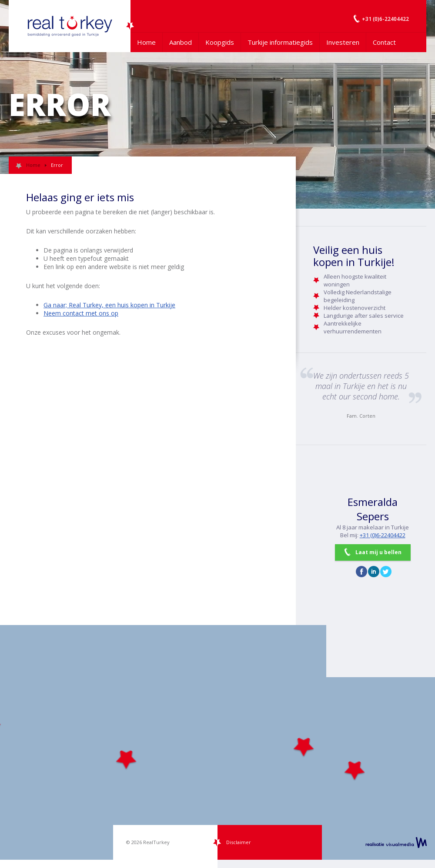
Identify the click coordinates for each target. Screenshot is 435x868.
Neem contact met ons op (81, 313)
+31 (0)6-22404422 (383, 535)
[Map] (217, 742)
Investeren (343, 42)
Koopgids (220, 42)
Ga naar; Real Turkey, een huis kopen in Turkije (109, 305)
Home (146, 42)
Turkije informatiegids (280, 42)
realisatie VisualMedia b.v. (396, 842)
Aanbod (181, 42)
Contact (384, 42)
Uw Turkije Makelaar (70, 26)
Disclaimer (239, 842)
